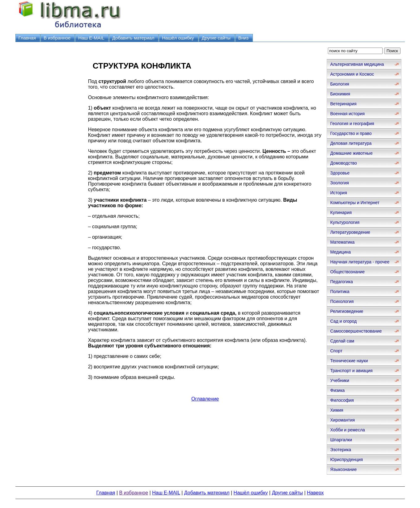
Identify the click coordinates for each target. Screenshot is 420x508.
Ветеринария (343, 104)
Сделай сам (342, 341)
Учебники (339, 380)
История (338, 193)
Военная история (347, 114)
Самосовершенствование (356, 331)
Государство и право (351, 133)
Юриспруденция (346, 460)
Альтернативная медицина (357, 64)
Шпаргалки (341, 440)
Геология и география (352, 124)
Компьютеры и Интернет (355, 203)
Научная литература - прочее (360, 262)
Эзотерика (341, 450)
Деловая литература (351, 143)
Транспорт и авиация (351, 371)
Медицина (340, 252)
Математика (342, 242)
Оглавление (205, 399)
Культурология (345, 222)
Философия (342, 400)
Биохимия (340, 94)
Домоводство (343, 163)
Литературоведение (350, 232)
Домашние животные (351, 153)
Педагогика (341, 282)
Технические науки (349, 361)
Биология (339, 84)
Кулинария (341, 212)
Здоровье (340, 173)
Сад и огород (343, 321)
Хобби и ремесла (347, 430)
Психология (342, 301)
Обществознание (347, 272)
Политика (340, 292)
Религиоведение (347, 311)
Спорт (336, 351)
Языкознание (343, 469)
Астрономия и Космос (352, 74)
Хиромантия (342, 420)
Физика (337, 390)
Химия (337, 410)
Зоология (339, 183)
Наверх (315, 493)
